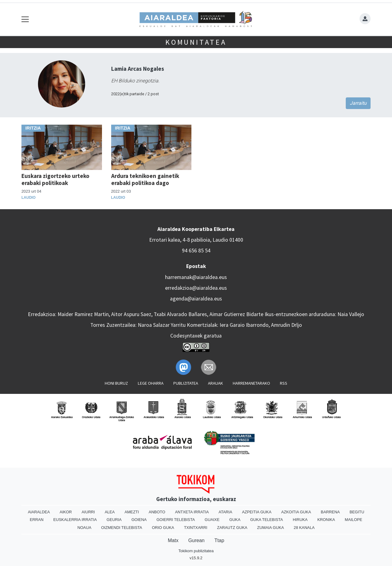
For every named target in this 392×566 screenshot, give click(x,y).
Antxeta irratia (192, 512)
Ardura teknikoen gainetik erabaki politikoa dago (145, 179)
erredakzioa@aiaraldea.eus (196, 288)
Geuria (114, 520)
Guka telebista (267, 520)
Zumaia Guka (271, 528)
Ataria (225, 512)
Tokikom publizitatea (196, 551)
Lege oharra (151, 383)
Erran (37, 520)
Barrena (330, 512)
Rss (284, 383)
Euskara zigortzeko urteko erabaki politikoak (55, 179)
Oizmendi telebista (122, 528)
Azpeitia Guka (257, 512)
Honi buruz (116, 383)
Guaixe (212, 520)
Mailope (354, 520)
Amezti (132, 512)
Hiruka (300, 520)
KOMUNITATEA (196, 42)
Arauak (215, 383)
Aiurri (88, 512)
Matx (173, 540)
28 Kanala (304, 528)
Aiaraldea (39, 512)
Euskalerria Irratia (75, 520)
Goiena (139, 520)
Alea (110, 512)
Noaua (85, 528)
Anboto (157, 512)
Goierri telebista (176, 520)
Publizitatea (186, 383)
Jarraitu (358, 103)
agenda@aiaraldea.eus (196, 299)
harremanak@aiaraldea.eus (196, 277)
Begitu (357, 512)
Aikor (66, 512)
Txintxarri (196, 528)
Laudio (28, 198)
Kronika (326, 520)
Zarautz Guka (232, 528)
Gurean (196, 540)
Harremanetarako (251, 383)
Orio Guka (163, 528)
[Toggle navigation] (25, 19)
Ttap (219, 540)
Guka (235, 520)
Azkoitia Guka (296, 512)
